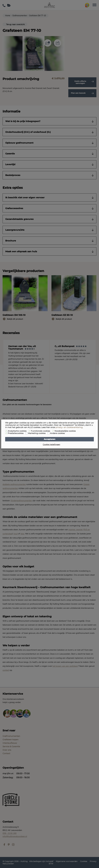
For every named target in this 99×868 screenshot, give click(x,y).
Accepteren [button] (50, 439)
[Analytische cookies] (6, 431)
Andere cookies (57, 433)
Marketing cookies (37, 433)
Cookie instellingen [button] (51, 444)
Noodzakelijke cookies (65, 431)
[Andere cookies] (48, 433)
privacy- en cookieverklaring (69, 427)
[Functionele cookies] (29, 431)
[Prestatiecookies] (6, 433)
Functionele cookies (40, 431)
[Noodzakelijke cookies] (53, 431)
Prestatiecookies (16, 433)
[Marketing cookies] (26, 433)
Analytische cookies (17, 431)
